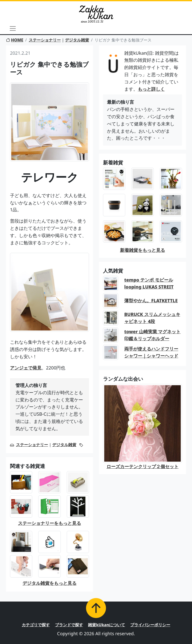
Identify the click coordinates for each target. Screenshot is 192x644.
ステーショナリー (45, 40)
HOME (15, 40)
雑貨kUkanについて (106, 625)
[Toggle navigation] (13, 28)
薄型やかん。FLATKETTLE (151, 301)
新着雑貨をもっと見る (142, 250)
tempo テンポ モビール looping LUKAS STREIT (149, 283)
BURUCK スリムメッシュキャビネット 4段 (152, 318)
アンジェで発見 (26, 368)
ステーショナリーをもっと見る (49, 523)
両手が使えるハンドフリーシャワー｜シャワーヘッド (151, 352)
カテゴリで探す (36, 625)
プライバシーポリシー (150, 625)
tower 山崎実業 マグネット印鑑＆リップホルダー (152, 335)
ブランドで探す (69, 625)
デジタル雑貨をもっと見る (49, 583)
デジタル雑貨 (77, 40)
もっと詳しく (151, 89)
